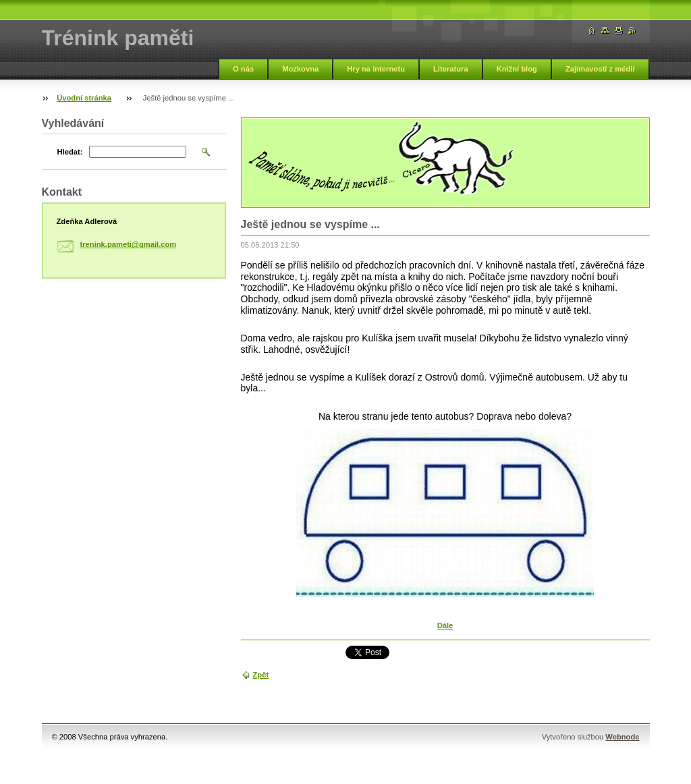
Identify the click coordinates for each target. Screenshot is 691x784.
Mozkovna (300, 69)
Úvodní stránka (84, 98)
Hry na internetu (376, 69)
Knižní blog (517, 69)
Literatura (451, 69)
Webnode (622, 737)
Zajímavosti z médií (600, 69)
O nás (243, 69)
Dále (445, 625)
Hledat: (70, 152)
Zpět (261, 675)
